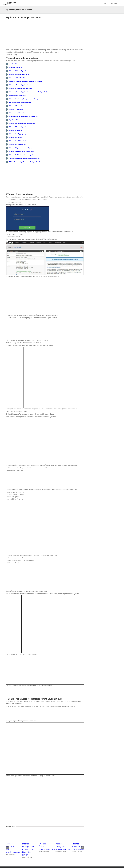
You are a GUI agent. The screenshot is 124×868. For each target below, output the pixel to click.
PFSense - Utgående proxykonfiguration (21, 148)
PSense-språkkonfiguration (17, 95)
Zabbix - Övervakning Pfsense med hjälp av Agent (24, 158)
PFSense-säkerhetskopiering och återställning (23, 99)
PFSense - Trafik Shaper (16, 109)
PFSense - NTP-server (16, 130)
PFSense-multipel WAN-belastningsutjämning (23, 116)
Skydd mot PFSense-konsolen (18, 120)
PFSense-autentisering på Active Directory (22, 85)
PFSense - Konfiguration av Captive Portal (22, 123)
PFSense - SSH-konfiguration (18, 106)
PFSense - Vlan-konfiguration (18, 127)
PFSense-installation (15, 67)
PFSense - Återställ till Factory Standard (21, 151)
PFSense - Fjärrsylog (15, 137)
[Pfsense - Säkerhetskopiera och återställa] (78, 833)
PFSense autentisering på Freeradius (20, 88)
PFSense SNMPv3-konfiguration (19, 74)
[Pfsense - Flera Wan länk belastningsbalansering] (12, 833)
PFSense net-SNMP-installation (19, 78)
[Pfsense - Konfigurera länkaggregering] (62, 833)
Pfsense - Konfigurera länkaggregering (63, 847)
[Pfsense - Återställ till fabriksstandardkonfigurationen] (45, 833)
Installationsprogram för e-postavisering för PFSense (25, 81)
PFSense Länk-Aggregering (17, 134)
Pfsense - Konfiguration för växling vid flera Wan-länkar (28, 849)
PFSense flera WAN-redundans (19, 113)
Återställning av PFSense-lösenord (20, 102)
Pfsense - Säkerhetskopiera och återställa (80, 847)
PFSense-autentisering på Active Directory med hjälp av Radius (29, 92)
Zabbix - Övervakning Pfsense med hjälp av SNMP (24, 162)
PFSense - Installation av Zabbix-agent (21, 155)
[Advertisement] (45, 34)
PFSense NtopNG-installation (18, 141)
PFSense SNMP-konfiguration (18, 71)
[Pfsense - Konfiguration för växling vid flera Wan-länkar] (28, 833)
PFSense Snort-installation (17, 144)
